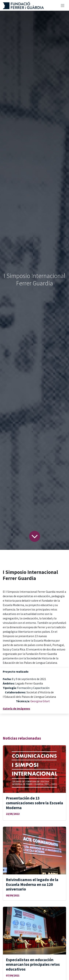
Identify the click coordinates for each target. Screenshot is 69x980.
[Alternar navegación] (63, 5)
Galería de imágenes (16, 709)
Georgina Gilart (40, 701)
